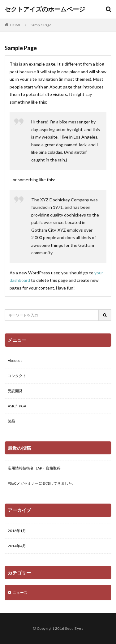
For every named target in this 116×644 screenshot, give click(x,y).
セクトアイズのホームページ (45, 9)
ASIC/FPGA (17, 406)
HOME (16, 25)
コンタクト (17, 376)
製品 (11, 421)
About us (15, 361)
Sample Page (41, 25)
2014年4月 (17, 546)
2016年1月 (17, 531)
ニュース (20, 592)
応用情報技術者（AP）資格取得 (34, 468)
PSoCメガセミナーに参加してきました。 (42, 483)
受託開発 (15, 391)
